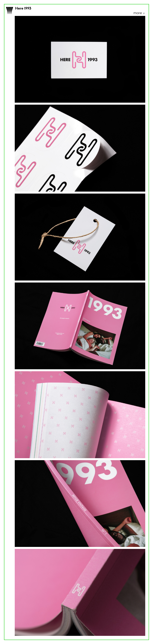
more (138, 13)
